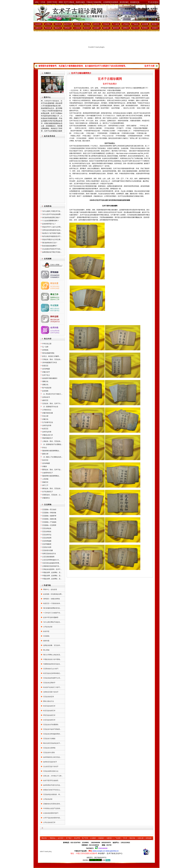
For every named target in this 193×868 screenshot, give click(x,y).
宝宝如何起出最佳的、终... (52, 794)
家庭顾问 (101, 838)
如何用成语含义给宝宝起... (52, 757)
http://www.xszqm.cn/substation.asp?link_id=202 (132, 153)
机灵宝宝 (45, 429)
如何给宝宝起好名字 (50, 762)
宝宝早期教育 (47, 544)
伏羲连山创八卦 (48, 435)
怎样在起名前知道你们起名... (52, 230)
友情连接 (149, 838)
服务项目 (106, 28)
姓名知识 (87, 28)
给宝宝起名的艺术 (49, 706)
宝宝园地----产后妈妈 (49, 522)
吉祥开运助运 (55, 333)
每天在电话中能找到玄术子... (52, 236)
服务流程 (116, 28)
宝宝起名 (106, 24)
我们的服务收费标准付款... (52, 608)
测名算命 (132, 838)
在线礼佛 (140, 838)
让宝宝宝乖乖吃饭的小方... (51, 560)
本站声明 (77, 838)
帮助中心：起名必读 (50, 589)
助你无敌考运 (55, 311)
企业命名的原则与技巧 (51, 813)
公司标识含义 (47, 410)
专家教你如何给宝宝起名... (52, 664)
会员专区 (61, 838)
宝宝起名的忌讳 (48, 697)
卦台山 (44, 448)
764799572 (90, 848)
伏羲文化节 (46, 372)
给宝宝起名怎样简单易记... (52, 673)
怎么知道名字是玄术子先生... (52, 249)
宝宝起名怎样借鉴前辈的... (52, 734)
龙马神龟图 (46, 369)
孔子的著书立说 (48, 422)
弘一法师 (45, 347)
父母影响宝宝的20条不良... (51, 566)
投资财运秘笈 (55, 288)
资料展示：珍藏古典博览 (51, 599)
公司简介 (48, 24)
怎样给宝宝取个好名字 (51, 692)
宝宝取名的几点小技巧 (51, 669)
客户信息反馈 (47, 388)
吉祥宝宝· (96, 24)
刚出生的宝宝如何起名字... (52, 743)
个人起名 (116, 24)
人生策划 (77, 28)
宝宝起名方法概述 (49, 739)
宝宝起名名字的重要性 (51, 725)
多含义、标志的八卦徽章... (51, 356)
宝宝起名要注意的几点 (51, 771)
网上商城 (46, 650)
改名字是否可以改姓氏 (51, 780)
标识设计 (155, 24)
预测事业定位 (55, 297)
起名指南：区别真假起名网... (53, 594)
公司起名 (126, 24)
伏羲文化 (45, 419)
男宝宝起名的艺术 (49, 715)
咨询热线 (45, 350)
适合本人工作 (55, 299)
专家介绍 (58, 24)
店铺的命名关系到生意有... (52, 804)
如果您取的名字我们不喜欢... (52, 252)
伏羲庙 (44, 466)
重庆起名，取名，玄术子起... (52, 470)
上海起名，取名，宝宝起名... (52, 441)
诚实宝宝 (45, 400)
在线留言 (155, 28)
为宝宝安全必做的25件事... (51, 563)
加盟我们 (109, 838)
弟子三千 (45, 485)
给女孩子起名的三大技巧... (52, 687)
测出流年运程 (55, 320)
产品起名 (135, 24)
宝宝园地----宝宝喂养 (49, 525)
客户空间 (85, 838)
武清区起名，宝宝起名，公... (52, 495)
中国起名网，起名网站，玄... (52, 572)
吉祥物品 (87, 24)
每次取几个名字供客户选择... (52, 233)
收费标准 (126, 28)
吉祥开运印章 (47, 426)
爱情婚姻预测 (55, 275)
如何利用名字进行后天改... (52, 785)
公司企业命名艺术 (49, 822)
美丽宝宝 (45, 482)
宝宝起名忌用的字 (49, 683)
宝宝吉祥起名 (47, 528)
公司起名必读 (48, 627)
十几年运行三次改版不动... (52, 613)
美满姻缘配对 (55, 277)
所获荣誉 (77, 24)
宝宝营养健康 (47, 541)
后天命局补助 (55, 331)
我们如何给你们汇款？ (50, 243)
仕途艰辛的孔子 (48, 473)
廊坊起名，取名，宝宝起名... (52, 488)
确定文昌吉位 (55, 309)
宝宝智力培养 (47, 547)
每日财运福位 (55, 286)
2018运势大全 (55, 322)
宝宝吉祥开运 (47, 535)
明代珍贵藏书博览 (48, 353)
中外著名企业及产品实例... (52, 808)
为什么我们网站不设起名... (52, 622)
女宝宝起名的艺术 (49, 720)
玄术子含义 (46, 375)
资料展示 (67, 28)
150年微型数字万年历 (50, 363)
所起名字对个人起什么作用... (52, 227)
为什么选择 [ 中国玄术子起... (52, 211)
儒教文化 (45, 381)
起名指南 (45, 391)
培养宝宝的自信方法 (49, 554)
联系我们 (154, 9)
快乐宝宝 (45, 460)
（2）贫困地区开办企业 (50, 407)
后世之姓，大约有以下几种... (53, 776)
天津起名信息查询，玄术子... (52, 569)
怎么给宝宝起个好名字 (51, 767)
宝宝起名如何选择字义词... (52, 678)
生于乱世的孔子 (48, 492)
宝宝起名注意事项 (49, 748)
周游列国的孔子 (48, 438)
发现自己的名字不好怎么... (52, 790)
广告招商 (118, 838)
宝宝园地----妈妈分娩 (49, 519)
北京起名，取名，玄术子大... (52, 403)
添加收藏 (146, 9)
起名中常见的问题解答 (51, 617)
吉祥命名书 (46, 397)
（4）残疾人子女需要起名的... (52, 457)
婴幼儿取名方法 (48, 701)
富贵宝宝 (45, 366)
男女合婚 (48, 28)
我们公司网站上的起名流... (52, 655)
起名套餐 (145, 24)
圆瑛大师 (45, 454)
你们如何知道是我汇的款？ (51, 217)
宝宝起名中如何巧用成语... (52, 729)
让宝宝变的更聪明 (48, 557)
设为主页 (137, 9)
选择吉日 (38, 28)
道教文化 (45, 385)
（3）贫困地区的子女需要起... (52, 444)
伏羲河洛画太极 (48, 413)
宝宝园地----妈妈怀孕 (49, 516)
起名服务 (97, 28)
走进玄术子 (67, 24)
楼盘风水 (58, 28)
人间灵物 (45, 479)
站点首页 (128, 9)
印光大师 (45, 416)
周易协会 (53, 838)
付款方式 (135, 28)
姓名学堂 (46, 631)
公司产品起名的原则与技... (52, 818)
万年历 (125, 838)
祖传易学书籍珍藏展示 (50, 378)
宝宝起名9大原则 (49, 753)
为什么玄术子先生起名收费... (52, 214)
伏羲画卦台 (46, 498)
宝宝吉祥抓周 (47, 538)
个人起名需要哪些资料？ (51, 221)
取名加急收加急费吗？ (50, 246)
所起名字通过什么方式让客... (52, 240)
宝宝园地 (46, 636)
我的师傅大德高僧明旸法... (51, 451)
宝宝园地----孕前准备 (49, 513)
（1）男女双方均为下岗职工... (52, 394)
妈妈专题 (46, 641)
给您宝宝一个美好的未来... (52, 603)
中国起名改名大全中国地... (52, 659)
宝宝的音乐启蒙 (48, 550)
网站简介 (44, 838)
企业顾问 (93, 838)
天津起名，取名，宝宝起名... (52, 359)
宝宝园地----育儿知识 (49, 509)
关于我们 (69, 838)
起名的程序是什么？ (49, 224)
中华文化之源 (47, 344)
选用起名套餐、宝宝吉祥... (52, 645)
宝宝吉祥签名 (47, 532)
